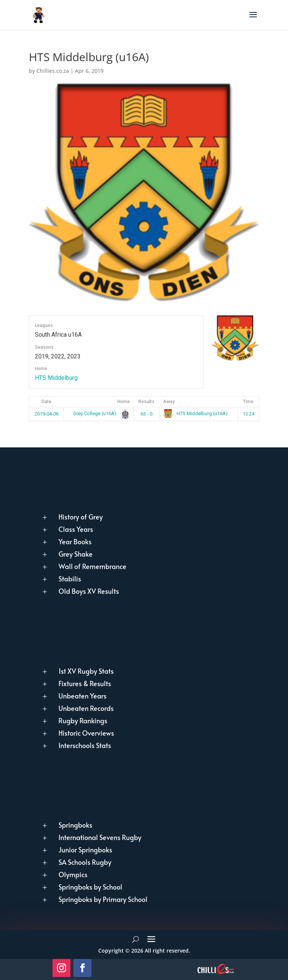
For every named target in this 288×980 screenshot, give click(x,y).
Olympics (73, 874)
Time (248, 402)
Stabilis (70, 579)
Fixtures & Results (85, 683)
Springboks (75, 825)
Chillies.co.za (53, 71)
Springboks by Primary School (103, 899)
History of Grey (81, 517)
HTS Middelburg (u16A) (195, 413)
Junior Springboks (85, 850)
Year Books (75, 541)
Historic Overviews (86, 733)
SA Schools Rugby (85, 862)
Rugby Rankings (83, 720)
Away (169, 402)
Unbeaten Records (86, 708)
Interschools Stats (85, 745)
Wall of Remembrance (92, 566)
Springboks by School (90, 887)
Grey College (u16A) (100, 413)
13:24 (248, 414)
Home (124, 402)
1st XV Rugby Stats (86, 671)
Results (146, 402)
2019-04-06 (46, 414)
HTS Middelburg (56, 378)
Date (46, 402)
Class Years (76, 529)
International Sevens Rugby (100, 837)
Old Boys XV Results (89, 591)
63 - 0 (146, 414)
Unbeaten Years (82, 696)
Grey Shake (76, 554)
